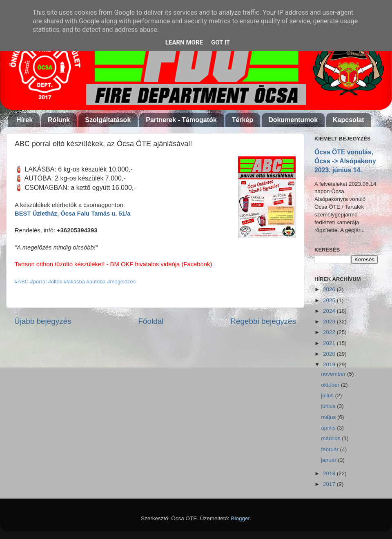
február (331, 449)
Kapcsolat (348, 120)
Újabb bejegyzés (43, 321)
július (328, 395)
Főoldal (151, 321)
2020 (330, 354)
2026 (330, 289)
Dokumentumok (293, 120)
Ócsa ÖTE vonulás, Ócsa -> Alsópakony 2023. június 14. (345, 161)
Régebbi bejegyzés (263, 321)
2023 (330, 322)
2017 (330, 484)
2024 (330, 311)
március (331, 438)
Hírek (24, 120)
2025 (330, 300)
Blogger (241, 518)
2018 (330, 473)
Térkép (243, 120)
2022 (330, 332)
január (329, 460)
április (329, 428)
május (329, 417)
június (329, 406)
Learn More (184, 42)
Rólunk (59, 120)
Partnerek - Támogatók (181, 120)
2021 (330, 343)
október (331, 385)
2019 (330, 364)
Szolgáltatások (108, 120)
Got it (220, 42)
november (334, 374)
